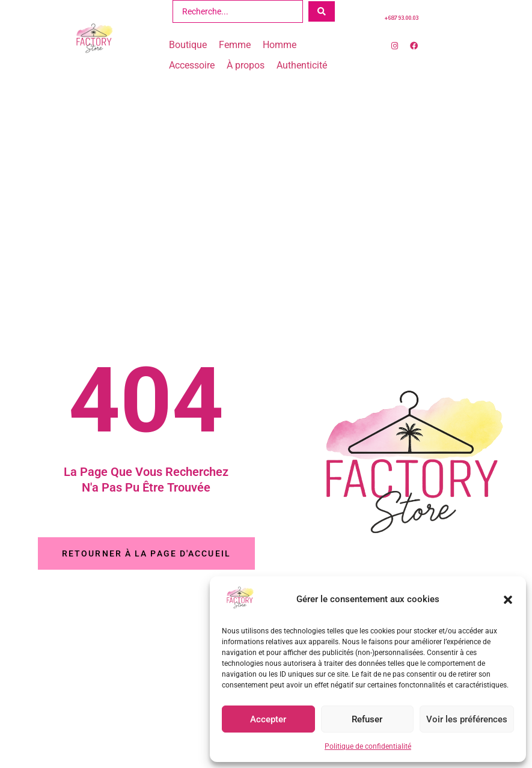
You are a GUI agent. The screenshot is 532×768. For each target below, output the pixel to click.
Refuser (367, 719)
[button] (508, 600)
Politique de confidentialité (368, 746)
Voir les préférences (467, 719)
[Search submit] (322, 11)
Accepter (268, 719)
